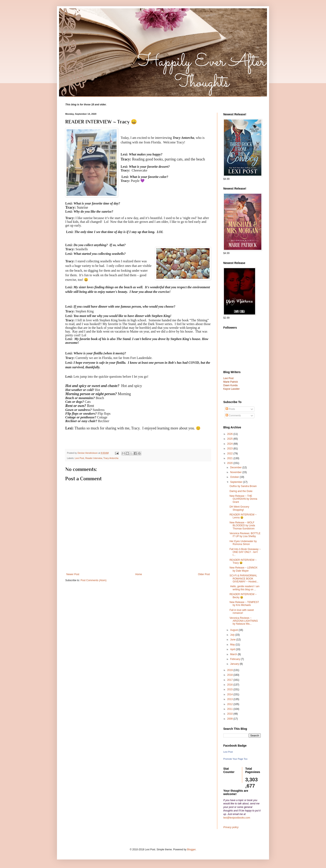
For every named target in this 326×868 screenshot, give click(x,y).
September (237, 482)
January (235, 664)
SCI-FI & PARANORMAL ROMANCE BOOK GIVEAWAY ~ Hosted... (244, 579)
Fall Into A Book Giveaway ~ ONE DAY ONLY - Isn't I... (245, 552)
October (235, 477)
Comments (233, 416)
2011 (230, 709)
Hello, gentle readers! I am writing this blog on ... (244, 588)
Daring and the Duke (241, 491)
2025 (230, 439)
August (234, 630)
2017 (230, 680)
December (236, 467)
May (233, 645)
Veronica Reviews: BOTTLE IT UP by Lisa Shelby (245, 535)
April (233, 649)
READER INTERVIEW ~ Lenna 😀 (243, 516)
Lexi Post (79, 458)
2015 (230, 689)
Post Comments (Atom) (93, 580)
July (233, 635)
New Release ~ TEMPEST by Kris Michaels (244, 604)
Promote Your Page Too (235, 759)
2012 (230, 704)
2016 (230, 685)
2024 (230, 444)
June (233, 640)
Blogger (191, 850)
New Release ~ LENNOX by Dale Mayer (243, 569)
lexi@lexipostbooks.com (237, 818)
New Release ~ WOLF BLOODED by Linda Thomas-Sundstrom (242, 526)
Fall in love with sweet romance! (242, 612)
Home (139, 574)
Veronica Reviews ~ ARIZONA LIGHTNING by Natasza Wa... (244, 621)
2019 (230, 670)
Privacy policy (231, 827)
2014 (230, 694)
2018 (230, 675)
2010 (230, 714)
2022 (230, 454)
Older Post (204, 574)
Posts (230, 409)
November (236, 472)
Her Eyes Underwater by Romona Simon (243, 543)
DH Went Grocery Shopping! (239, 508)
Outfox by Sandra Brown (243, 486)
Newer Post (73, 574)
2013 (230, 699)
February (235, 659)
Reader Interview (94, 458)
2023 (230, 449)
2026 (230, 434)
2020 (230, 463)
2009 (230, 719)
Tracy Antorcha (111, 458)
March (234, 654)
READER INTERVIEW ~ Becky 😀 (243, 596)
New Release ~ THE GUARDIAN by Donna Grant (243, 499)
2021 (230, 458)
